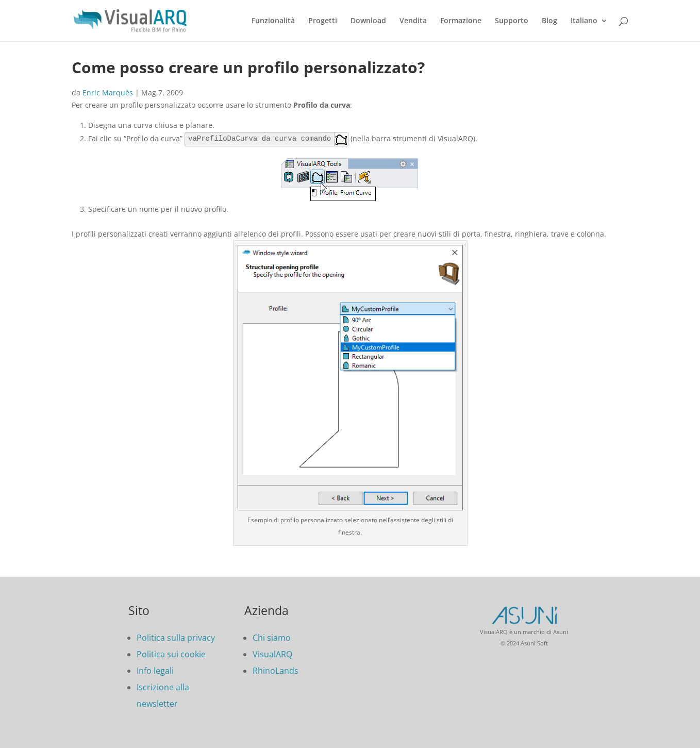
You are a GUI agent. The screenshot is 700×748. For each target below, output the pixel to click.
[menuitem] (589, 29)
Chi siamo (272, 638)
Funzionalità (273, 21)
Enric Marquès (108, 93)
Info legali (155, 671)
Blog (549, 21)
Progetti (323, 21)
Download (368, 21)
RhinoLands (276, 671)
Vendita (413, 21)
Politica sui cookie (171, 654)
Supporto (512, 21)
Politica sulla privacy (176, 638)
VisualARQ (272, 654)
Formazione (461, 21)
